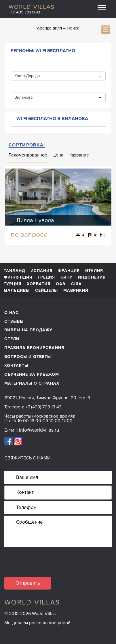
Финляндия (18, 277)
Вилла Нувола (35, 220)
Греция (46, 277)
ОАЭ (61, 284)
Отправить (28, 583)
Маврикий (76, 291)
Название (79, 155)
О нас (12, 313)
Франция (69, 271)
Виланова (58, 97)
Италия (94, 271)
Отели (12, 339)
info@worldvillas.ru (39, 430)
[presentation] (48, 566)
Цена (58, 155)
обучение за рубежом (32, 374)
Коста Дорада (58, 76)
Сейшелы (46, 291)
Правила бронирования (34, 348)
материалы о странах (32, 383)
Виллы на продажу (28, 330)
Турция (13, 284)
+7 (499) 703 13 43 (43, 407)
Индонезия (92, 277)
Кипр (66, 277)
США (76, 284)
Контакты (16, 366)
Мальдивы (17, 291)
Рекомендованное (28, 155)
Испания (41, 271)
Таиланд (14, 271)
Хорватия (39, 284)
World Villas (31, 7)
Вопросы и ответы (28, 357)
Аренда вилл (49, 28)
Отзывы (14, 321)
